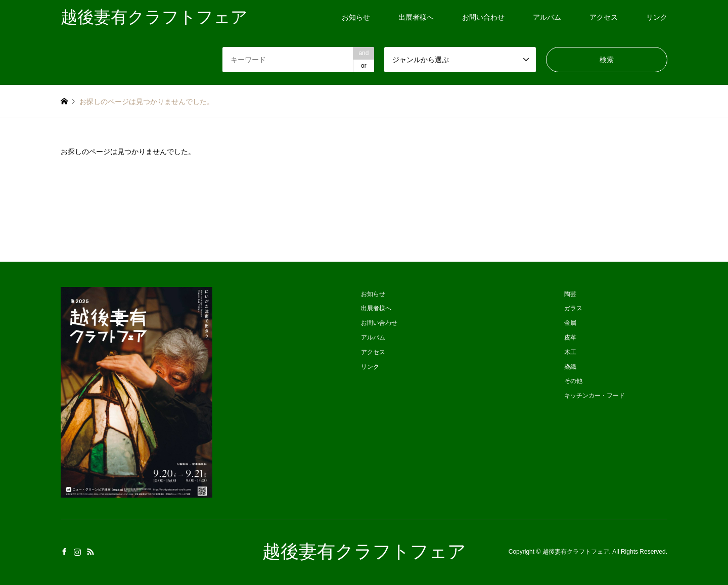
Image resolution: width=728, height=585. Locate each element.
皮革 (570, 337)
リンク (657, 17)
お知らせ (356, 17)
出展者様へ (416, 17)
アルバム (547, 17)
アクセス (604, 17)
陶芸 (570, 294)
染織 (570, 367)
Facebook (64, 552)
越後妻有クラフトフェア (364, 552)
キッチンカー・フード (595, 396)
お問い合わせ (483, 17)
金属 (570, 323)
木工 (570, 352)
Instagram (77, 552)
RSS (90, 552)
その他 (573, 381)
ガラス (573, 308)
